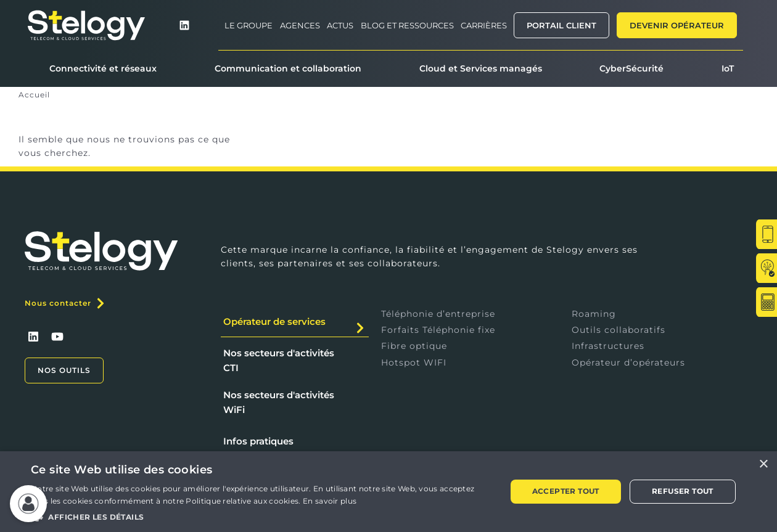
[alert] (388, 492)
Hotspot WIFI (414, 362)
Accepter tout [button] (566, 491)
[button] (261, 515)
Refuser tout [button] (683, 491)
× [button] (763, 464)
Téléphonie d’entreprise (438, 314)
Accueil (34, 95)
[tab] (295, 322)
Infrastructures (608, 346)
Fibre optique (414, 346)
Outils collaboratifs (619, 330)
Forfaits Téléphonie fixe (438, 330)
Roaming (594, 314)
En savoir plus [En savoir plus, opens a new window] (330, 501)
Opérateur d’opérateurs (628, 362)
